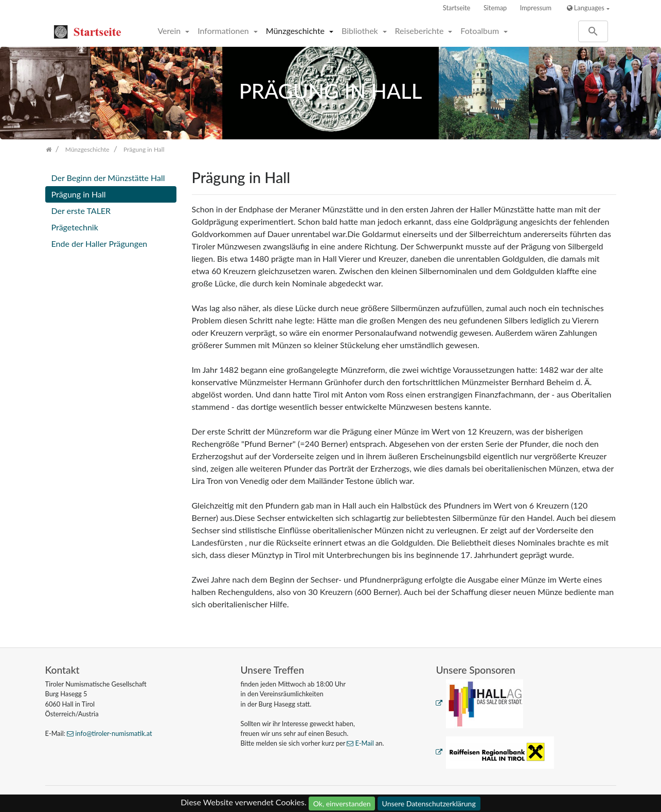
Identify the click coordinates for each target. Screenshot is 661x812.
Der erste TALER (81, 211)
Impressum (536, 8)
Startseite (457, 8)
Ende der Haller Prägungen (100, 243)
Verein (170, 31)
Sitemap (495, 8)
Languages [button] (586, 8)
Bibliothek (361, 31)
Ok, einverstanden (342, 804)
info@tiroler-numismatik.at (113, 733)
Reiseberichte (421, 31)
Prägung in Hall (79, 194)
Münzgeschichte (296, 31)
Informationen (224, 31)
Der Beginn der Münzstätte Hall (108, 178)
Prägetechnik (75, 227)
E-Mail (364, 743)
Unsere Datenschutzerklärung (429, 804)
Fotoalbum (481, 31)
